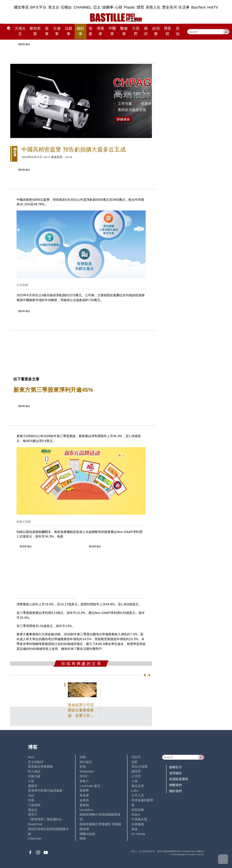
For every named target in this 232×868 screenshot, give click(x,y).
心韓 (119, 7)
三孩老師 (34, 805)
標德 (83, 838)
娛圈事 (108, 7)
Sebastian (87, 771)
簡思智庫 (138, 810)
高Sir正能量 (140, 766)
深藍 (135, 762)
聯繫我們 (176, 785)
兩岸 (146, 31)
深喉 (83, 757)
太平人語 (138, 795)
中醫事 (112, 31)
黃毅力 (84, 781)
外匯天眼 (34, 776)
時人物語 (34, 771)
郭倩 (83, 766)
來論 (135, 829)
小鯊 (31, 781)
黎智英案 (35, 31)
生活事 (184, 7)
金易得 (84, 800)
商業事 (101, 31)
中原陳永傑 (139, 819)
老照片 (33, 814)
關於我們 (176, 791)
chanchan (35, 838)
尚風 (31, 800)
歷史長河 (170, 7)
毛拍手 (136, 757)
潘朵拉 (33, 810)
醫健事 (124, 31)
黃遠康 (84, 795)
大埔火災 (20, 31)
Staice (136, 814)
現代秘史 (86, 762)
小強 (135, 781)
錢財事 (80, 31)
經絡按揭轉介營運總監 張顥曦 (100, 824)
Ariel (31, 757)
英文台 (54, 7)
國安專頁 (21, 7)
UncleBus (86, 810)
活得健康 (138, 824)
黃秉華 (84, 790)
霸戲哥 (33, 786)
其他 (178, 31)
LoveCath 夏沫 (90, 786)
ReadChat (35, 824)
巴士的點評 (36, 762)
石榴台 (66, 7)
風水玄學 (138, 786)
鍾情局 (136, 771)
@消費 (156, 31)
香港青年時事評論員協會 (45, 790)
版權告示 (176, 767)
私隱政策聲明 (179, 779)
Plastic (130, 7)
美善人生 (153, 7)
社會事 (57, 31)
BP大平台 (38, 7)
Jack (31, 795)
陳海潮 (84, 829)
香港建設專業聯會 (40, 766)
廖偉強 (84, 805)
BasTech (199, 7)
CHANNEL (83, 7)
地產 (90, 31)
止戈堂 (136, 776)
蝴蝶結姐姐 (87, 834)
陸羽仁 (84, 776)
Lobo (135, 790)
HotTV (213, 7)
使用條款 (176, 773)
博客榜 (168, 31)
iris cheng (138, 834)
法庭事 (69, 31)
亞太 (97, 7)
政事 (47, 31)
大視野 (136, 31)
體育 (141, 7)
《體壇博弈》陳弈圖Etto (45, 819)
